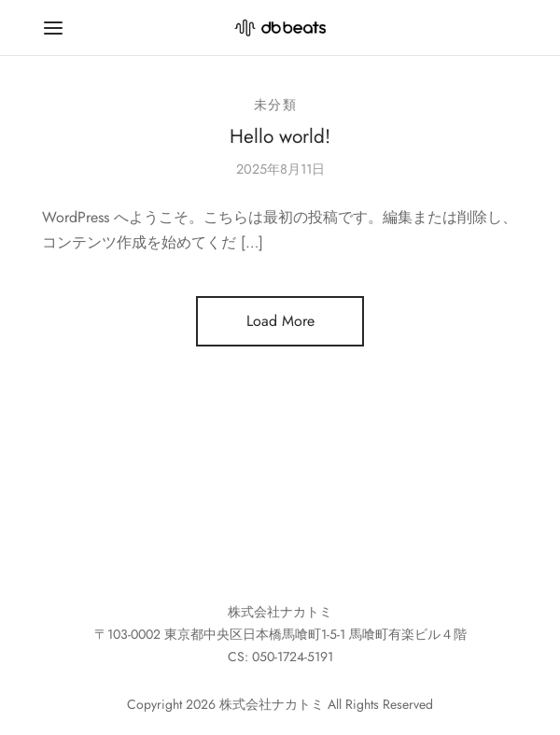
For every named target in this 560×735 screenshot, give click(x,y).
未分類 (276, 105)
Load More (280, 321)
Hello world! (280, 136)
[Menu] (53, 28)
